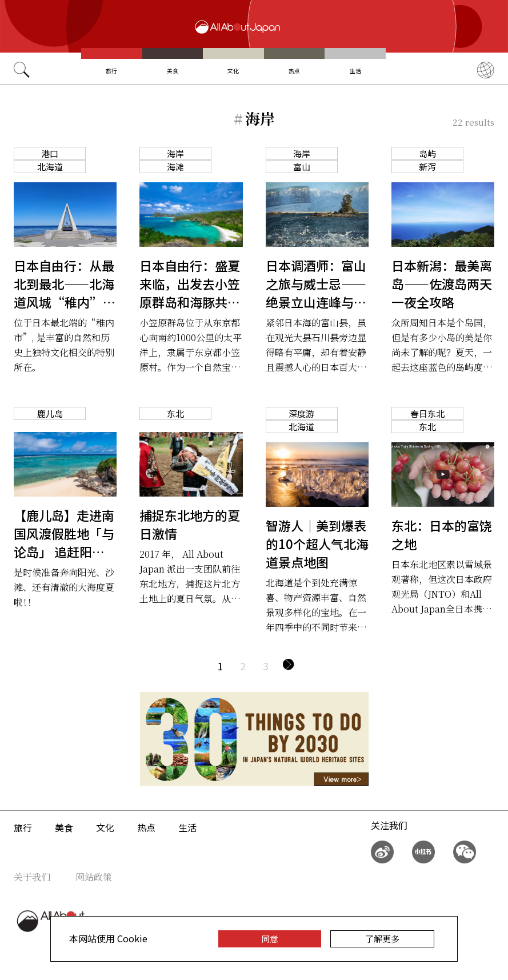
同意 (270, 939)
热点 (294, 71)
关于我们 (32, 877)
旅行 (111, 71)
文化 (233, 71)
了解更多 (382, 939)
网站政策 (94, 877)
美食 (173, 71)
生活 (355, 71)
